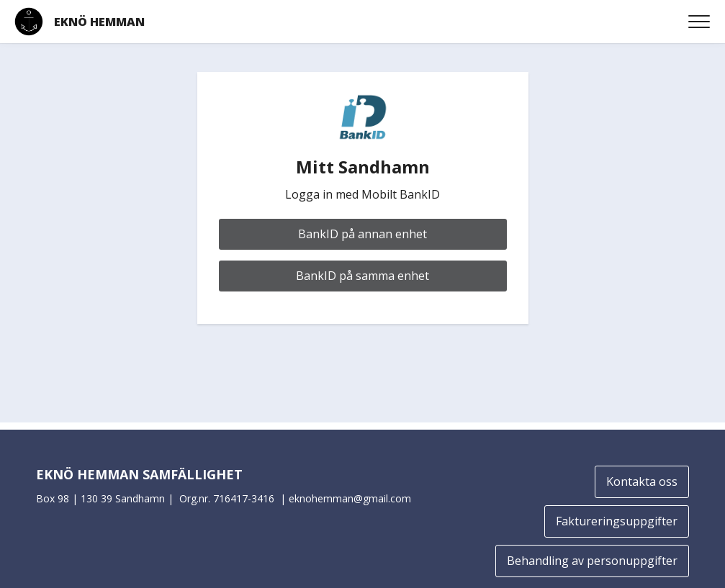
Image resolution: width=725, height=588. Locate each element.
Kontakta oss (642, 481)
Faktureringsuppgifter (617, 521)
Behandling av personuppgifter (592, 561)
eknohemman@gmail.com (350, 498)
